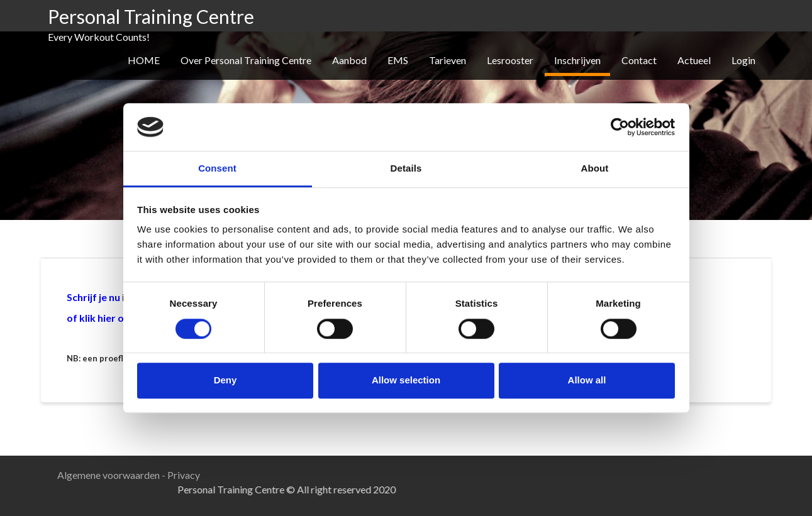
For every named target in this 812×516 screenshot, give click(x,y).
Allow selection (406, 380)
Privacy (184, 475)
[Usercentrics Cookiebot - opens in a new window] (620, 127)
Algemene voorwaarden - (112, 475)
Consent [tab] (217, 169)
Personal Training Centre (151, 16)
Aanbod (349, 60)
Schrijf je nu (93, 297)
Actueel (694, 60)
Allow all (587, 380)
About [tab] (595, 169)
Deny (225, 380)
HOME (144, 60)
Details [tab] (406, 169)
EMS (398, 60)
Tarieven (448, 60)
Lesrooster (510, 60)
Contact (639, 60)
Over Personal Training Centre (246, 60)
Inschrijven (577, 60)
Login (743, 60)
